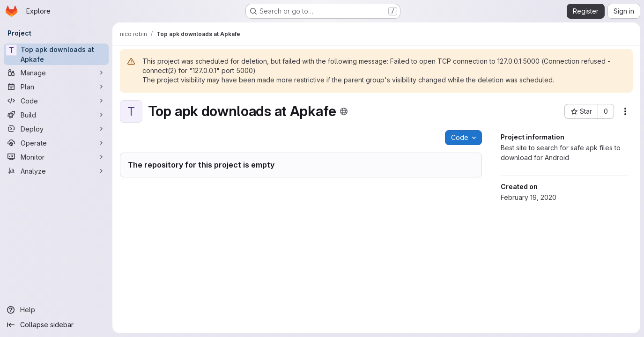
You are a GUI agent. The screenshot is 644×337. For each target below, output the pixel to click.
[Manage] (56, 73)
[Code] (56, 101)
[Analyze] (56, 171)
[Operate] (56, 143)
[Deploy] (56, 129)
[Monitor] (56, 157)
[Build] (56, 115)
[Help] (56, 310)
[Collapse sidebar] (56, 325)
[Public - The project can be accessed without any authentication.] (344, 111)
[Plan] (56, 87)
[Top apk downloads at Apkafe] (56, 54)
